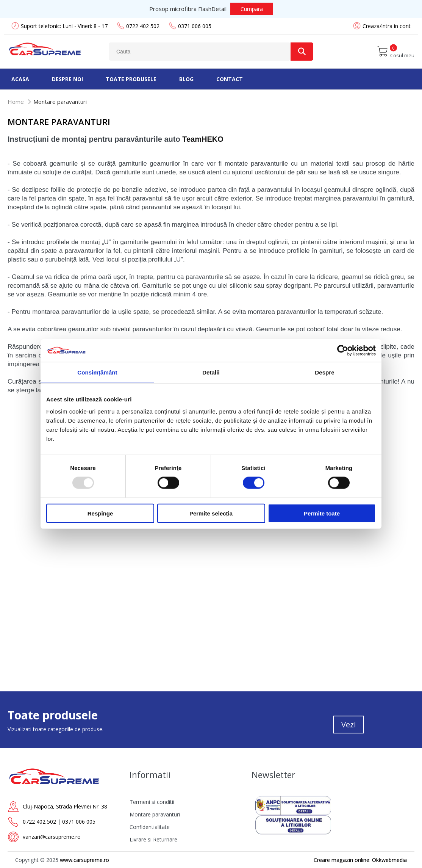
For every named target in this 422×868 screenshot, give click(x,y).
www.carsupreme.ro (84, 860)
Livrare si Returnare (153, 839)
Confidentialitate (150, 827)
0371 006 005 (190, 26)
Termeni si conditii (152, 802)
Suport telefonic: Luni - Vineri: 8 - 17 (59, 26)
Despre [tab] (324, 372)
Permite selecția (211, 513)
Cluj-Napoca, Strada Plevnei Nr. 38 (65, 806)
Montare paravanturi (155, 814)
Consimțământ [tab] (97, 372)
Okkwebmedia (389, 860)
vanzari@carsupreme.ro (52, 837)
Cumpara (252, 9)
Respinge (100, 513)
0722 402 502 (138, 26)
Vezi (349, 725)
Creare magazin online (342, 860)
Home (16, 102)
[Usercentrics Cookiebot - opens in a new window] (343, 351)
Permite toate (322, 513)
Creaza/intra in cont (387, 26)
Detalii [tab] (211, 372)
